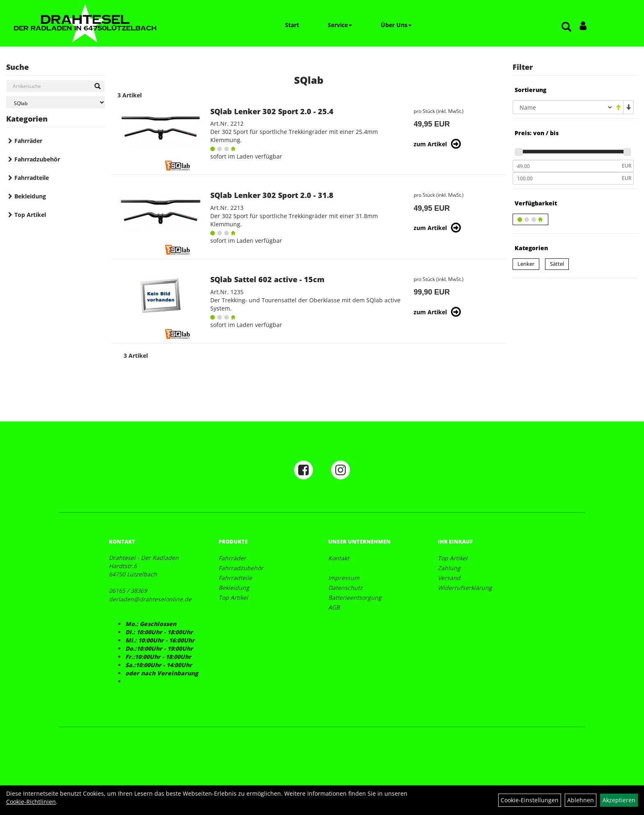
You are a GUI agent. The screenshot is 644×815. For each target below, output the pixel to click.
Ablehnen (581, 800)
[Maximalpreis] (566, 178)
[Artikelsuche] (566, 27)
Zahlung (449, 568)
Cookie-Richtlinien (31, 802)
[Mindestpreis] (566, 166)
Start (292, 25)
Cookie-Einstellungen (530, 800)
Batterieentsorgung (355, 597)
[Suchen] (98, 86)
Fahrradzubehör (37, 159)
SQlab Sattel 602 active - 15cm (267, 279)
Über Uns (396, 25)
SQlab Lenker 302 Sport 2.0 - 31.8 (272, 195)
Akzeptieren (619, 800)
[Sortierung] (563, 107)
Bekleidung (30, 196)
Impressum (344, 578)
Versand (449, 578)
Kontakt (339, 558)
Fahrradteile (32, 178)
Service (340, 25)
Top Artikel (30, 215)
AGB (334, 607)
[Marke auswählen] (56, 102)
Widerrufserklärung (465, 588)
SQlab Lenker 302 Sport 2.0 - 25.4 (272, 111)
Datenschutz (345, 588)
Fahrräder (28, 141)
